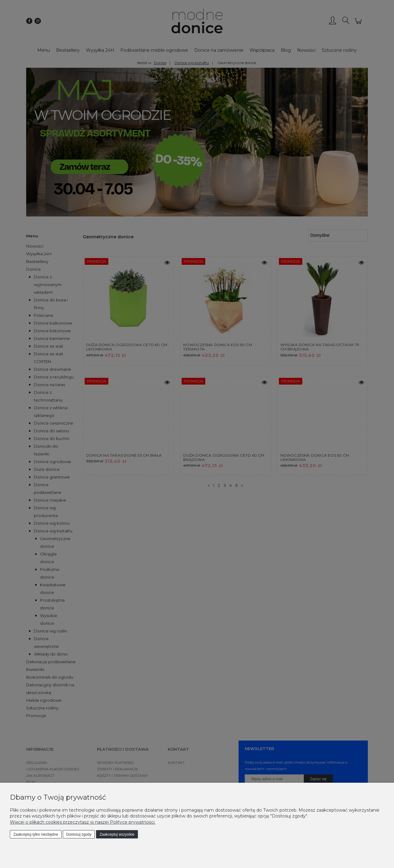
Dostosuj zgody (79, 834)
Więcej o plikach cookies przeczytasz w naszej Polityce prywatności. (83, 822)
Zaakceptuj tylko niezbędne (36, 834)
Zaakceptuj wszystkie (117, 834)
